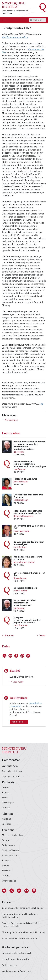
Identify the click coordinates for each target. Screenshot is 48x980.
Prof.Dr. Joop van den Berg (15, 37)
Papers (5, 793)
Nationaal (7, 819)
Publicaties (9, 782)
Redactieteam (9, 845)
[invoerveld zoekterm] (37, 20)
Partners (6, 861)
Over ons (8, 830)
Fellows (6, 866)
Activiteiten (10, 766)
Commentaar (11, 760)
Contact (6, 876)
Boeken (6, 787)
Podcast (6, 808)
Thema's (8, 814)
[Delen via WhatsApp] (22, 656)
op (42, 404)
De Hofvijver (8, 803)
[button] (6, 891)
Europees (7, 824)
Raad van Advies (10, 856)
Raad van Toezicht (11, 850)
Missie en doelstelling (12, 835)
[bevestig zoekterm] (31, 20)
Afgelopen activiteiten (13, 776)
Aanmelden (19, 722)
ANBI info (7, 871)
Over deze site (9, 881)
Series (5, 798)
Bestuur (6, 840)
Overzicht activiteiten (12, 771)
